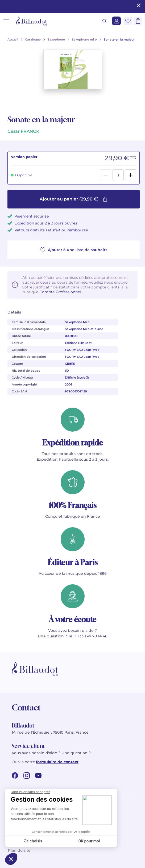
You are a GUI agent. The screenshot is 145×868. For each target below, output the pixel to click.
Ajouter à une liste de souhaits (74, 250)
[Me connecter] (116, 21)
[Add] (131, 175)
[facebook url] (15, 775)
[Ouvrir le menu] (6, 21)
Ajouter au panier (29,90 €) (74, 199)
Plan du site (19, 850)
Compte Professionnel (60, 292)
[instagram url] (27, 775)
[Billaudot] (32, 21)
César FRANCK (23, 131)
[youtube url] (38, 775)
